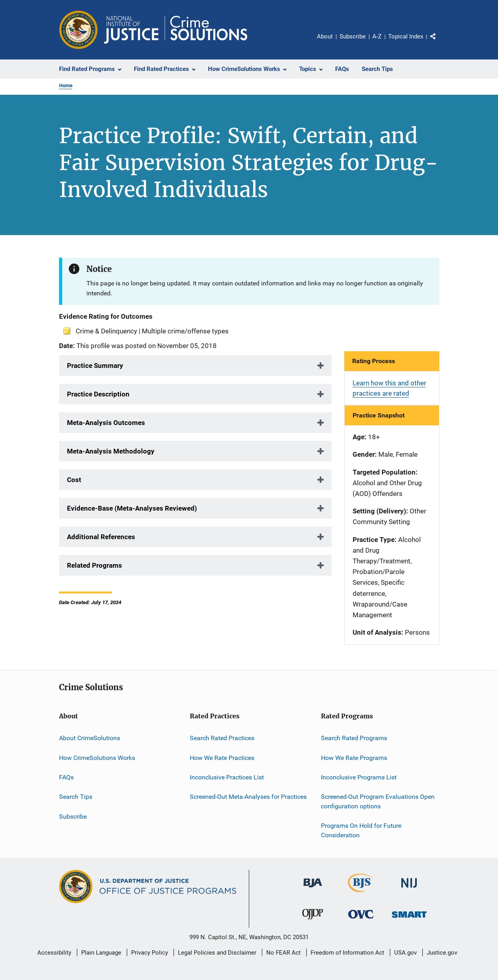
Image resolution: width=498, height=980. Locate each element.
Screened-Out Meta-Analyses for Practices (248, 797)
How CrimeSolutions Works (97, 757)
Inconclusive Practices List (227, 777)
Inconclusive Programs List (359, 777)
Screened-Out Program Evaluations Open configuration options (378, 801)
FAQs (66, 777)
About (325, 36)
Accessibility (54, 953)
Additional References (101, 537)
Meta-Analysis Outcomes (106, 423)
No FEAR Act (283, 953)
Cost (74, 480)
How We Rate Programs (354, 757)
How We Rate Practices (222, 757)
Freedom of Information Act (347, 953)
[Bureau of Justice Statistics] (361, 894)
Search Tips (76, 797)
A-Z (377, 36)
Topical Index (406, 36)
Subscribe (353, 36)
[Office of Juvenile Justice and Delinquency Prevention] (313, 921)
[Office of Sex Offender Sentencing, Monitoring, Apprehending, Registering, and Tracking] (409, 919)
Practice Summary (95, 366)
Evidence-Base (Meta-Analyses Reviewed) (132, 508)
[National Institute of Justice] (409, 889)
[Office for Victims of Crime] (361, 920)
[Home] (176, 30)
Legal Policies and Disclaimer (217, 953)
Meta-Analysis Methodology (111, 451)
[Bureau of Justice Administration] (313, 889)
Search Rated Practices (222, 738)
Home (66, 85)
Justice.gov (442, 953)
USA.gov (405, 953)
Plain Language (101, 953)
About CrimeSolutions (90, 738)
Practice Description (98, 394)
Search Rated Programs (354, 738)
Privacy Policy (150, 953)
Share (439, 42)
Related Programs (94, 565)
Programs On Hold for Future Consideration (361, 830)
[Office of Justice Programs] (78, 30)
